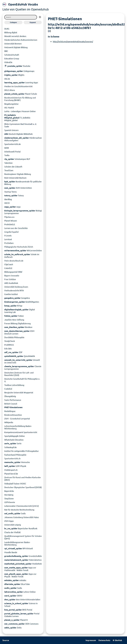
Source (6, 640)
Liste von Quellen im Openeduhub (26, 9)
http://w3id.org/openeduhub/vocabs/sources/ (73, 41)
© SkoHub (117, 640)
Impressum (91, 640)
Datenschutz (104, 640)
